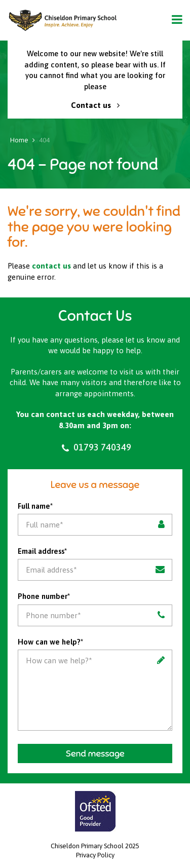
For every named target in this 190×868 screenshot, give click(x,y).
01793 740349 (95, 447)
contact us (51, 266)
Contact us (95, 105)
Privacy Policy (95, 855)
